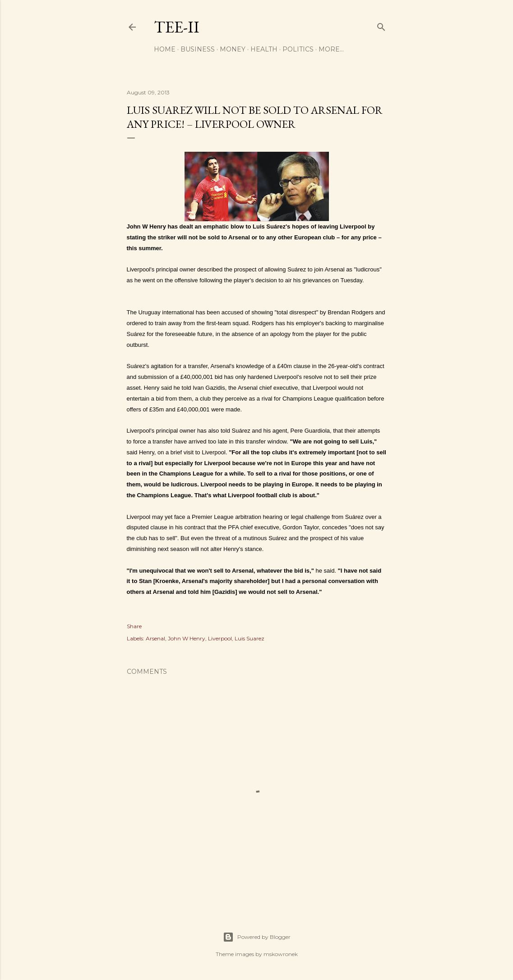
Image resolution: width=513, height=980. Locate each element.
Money (233, 49)
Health (264, 49)
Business (198, 49)
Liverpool (220, 638)
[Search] (381, 25)
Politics (298, 49)
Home (165, 49)
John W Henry (187, 638)
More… (331, 49)
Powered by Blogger (257, 937)
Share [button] (134, 626)
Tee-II (177, 27)
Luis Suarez (250, 638)
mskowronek (281, 954)
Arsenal (155, 638)
